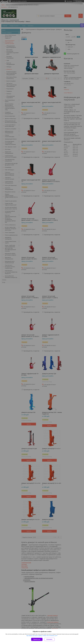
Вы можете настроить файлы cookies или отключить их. (41, 636)
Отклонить (49, 639)
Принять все (37, 639)
